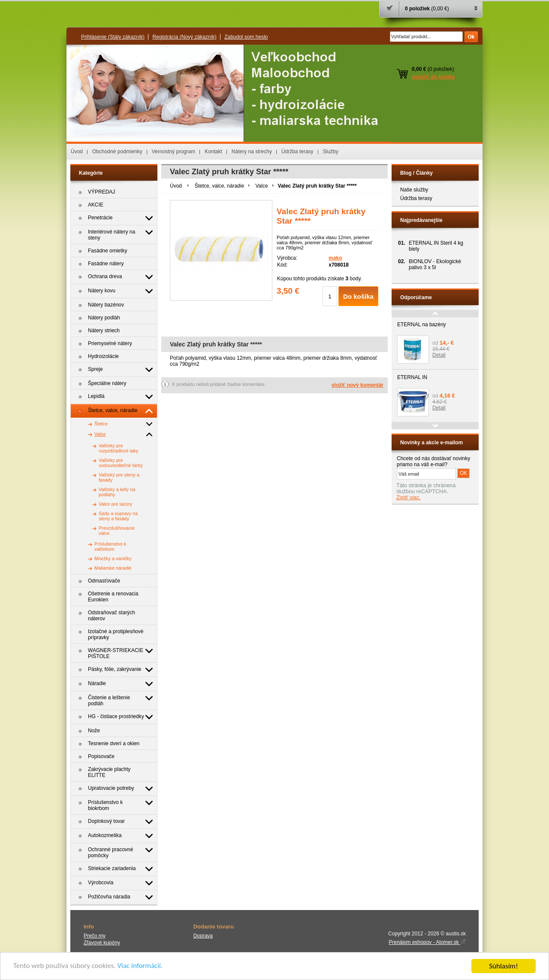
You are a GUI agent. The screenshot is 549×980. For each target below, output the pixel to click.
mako (335, 258)
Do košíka (358, 296)
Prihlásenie (113, 37)
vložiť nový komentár (357, 385)
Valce (261, 186)
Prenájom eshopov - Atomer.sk (427, 942)
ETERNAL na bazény (422, 325)
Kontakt (213, 152)
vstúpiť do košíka (433, 77)
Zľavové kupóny (102, 943)
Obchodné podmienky (117, 152)
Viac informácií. (140, 967)
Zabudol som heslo (246, 37)
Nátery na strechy (252, 152)
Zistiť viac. (409, 498)
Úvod (77, 152)
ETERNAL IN (412, 377)
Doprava (203, 936)
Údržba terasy (297, 152)
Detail (439, 355)
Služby (331, 152)
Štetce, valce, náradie (219, 186)
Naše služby (414, 190)
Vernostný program (173, 152)
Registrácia (184, 37)
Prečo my (95, 936)
